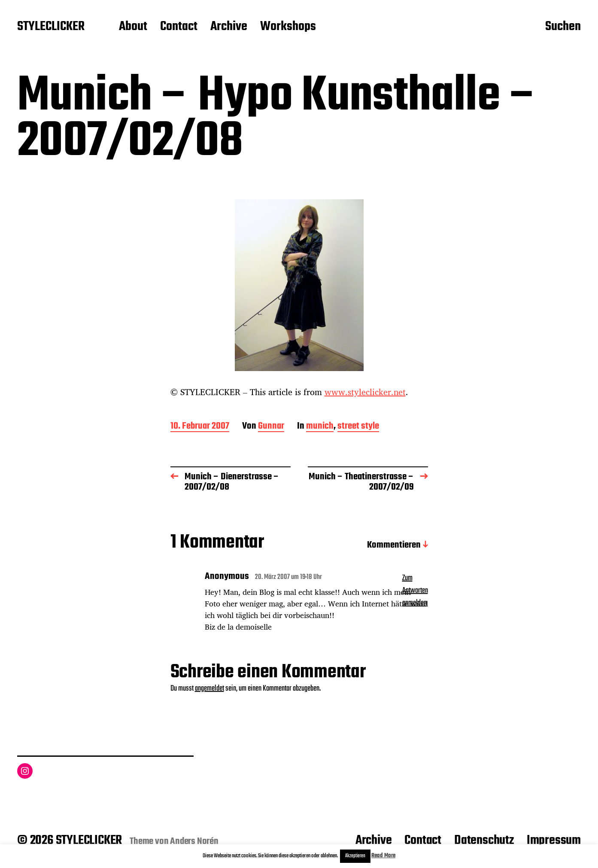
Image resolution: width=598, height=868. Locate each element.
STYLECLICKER (51, 27)
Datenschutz (484, 841)
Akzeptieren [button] (355, 856)
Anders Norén (194, 841)
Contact (179, 27)
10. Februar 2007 (200, 427)
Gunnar (271, 427)
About (133, 27)
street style (358, 427)
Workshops (288, 27)
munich (320, 427)
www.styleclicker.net (365, 392)
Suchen (563, 27)
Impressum (554, 841)
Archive (229, 27)
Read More (383, 856)
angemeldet (209, 689)
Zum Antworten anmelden (415, 591)
